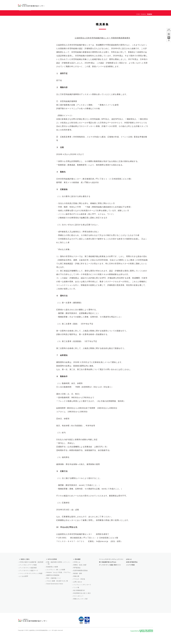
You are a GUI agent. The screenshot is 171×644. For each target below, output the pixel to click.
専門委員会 (77, 578)
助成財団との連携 (52, 577)
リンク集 (76, 598)
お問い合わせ (144, 3)
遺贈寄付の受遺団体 (53, 585)
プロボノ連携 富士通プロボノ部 (57, 591)
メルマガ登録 (130, 575)
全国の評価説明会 (132, 572)
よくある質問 (24, 586)
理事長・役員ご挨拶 (80, 575)
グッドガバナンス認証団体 (58, 5)
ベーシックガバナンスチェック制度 (31, 584)
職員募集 (144, 24)
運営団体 (136, 3)
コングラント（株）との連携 (56, 580)
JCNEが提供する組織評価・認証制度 (32, 572)
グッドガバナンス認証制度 (28, 578)
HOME (138, 24)
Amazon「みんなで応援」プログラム (59, 583)
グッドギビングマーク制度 (28, 575)
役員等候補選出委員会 (81, 581)
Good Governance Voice (55, 594)
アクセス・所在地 (79, 589)
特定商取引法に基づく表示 (82, 603)
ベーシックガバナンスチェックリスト (78, 5)
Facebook (127, 7)
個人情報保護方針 (79, 601)
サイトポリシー (79, 606)
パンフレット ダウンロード (82, 595)
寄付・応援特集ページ (54, 588)
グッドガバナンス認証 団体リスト (110, 575)
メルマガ (132, 7)
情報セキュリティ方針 (81, 609)
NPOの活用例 (113, 5)
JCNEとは (77, 572)
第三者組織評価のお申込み (108, 572)
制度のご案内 (97, 5)
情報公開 (76, 586)
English (151, 3)
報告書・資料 (78, 584)
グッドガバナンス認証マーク (29, 581)
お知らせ (130, 3)
